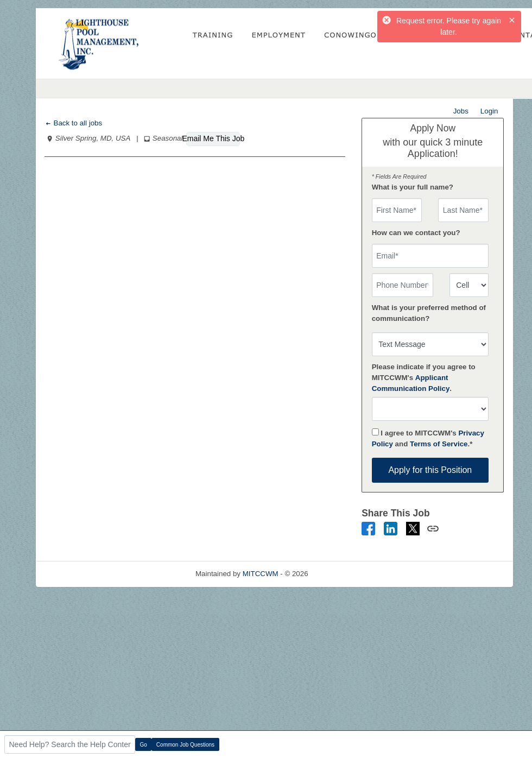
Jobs (461, 111)
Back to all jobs (74, 123)
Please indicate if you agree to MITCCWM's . (424, 378)
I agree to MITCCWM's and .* (428, 438)
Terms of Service (439, 444)
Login (489, 111)
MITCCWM (261, 574)
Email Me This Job (213, 138)
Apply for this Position (430, 470)
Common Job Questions (185, 745)
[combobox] (469, 285)
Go (144, 745)
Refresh (340, 574)
